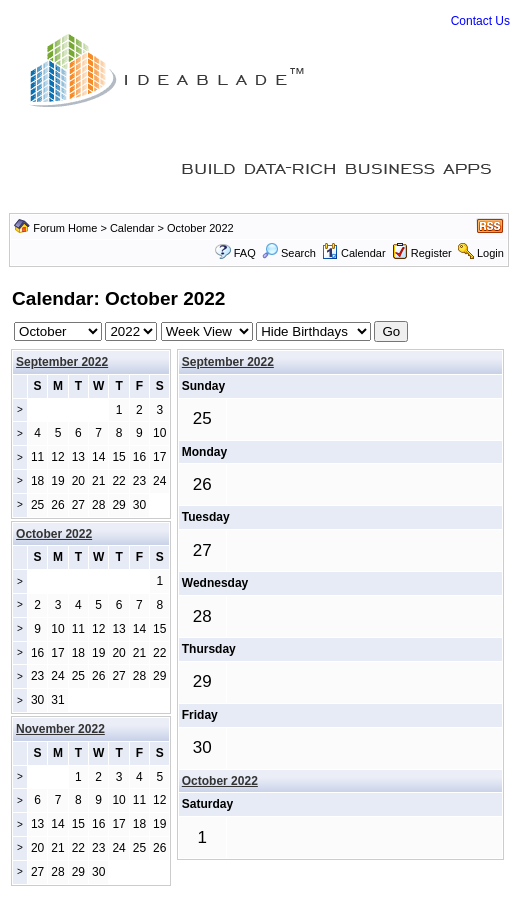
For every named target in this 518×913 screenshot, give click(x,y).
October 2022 (220, 781)
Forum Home (65, 228)
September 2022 (62, 362)
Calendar (132, 228)
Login (490, 253)
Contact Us (480, 21)
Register (431, 253)
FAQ (245, 253)
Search (289, 253)
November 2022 (60, 729)
